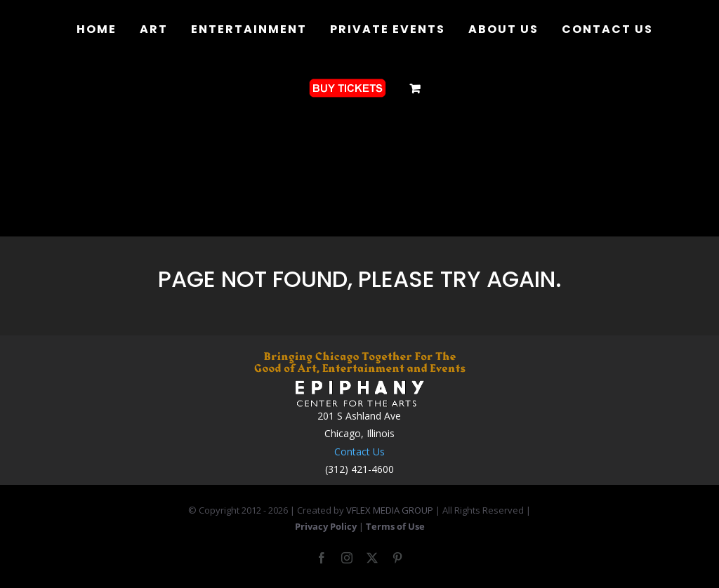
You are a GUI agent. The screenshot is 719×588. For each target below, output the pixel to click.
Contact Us (359, 452)
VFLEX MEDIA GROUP (390, 510)
